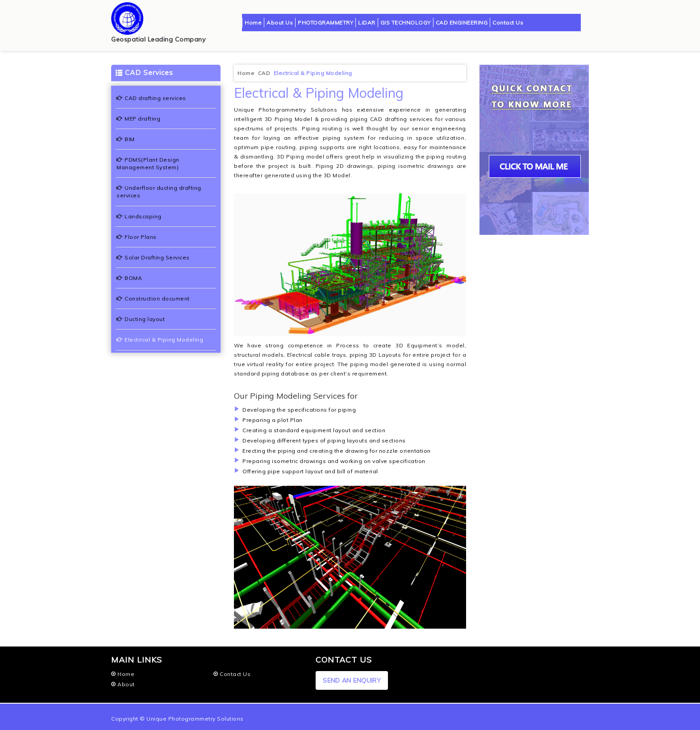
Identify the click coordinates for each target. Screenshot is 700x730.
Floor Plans (137, 237)
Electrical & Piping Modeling (160, 340)
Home (253, 23)
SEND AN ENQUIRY (352, 680)
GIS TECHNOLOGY (406, 23)
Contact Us (508, 23)
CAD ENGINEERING (462, 23)
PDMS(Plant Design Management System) (148, 163)
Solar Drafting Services (153, 257)
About (123, 684)
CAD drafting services (151, 98)
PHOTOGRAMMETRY (325, 23)
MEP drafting (138, 119)
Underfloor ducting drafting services (159, 192)
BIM (126, 139)
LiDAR (367, 23)
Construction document (153, 298)
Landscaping (139, 216)
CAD (265, 73)
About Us (280, 23)
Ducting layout (141, 319)
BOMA (129, 278)
